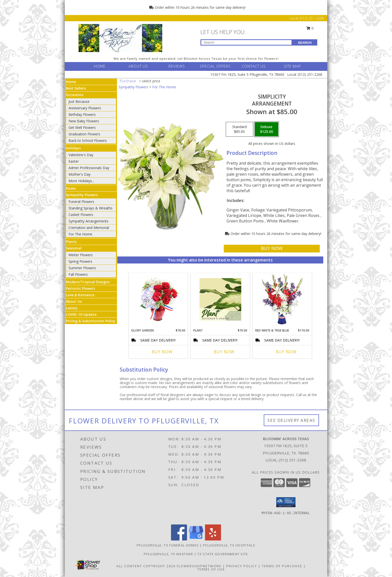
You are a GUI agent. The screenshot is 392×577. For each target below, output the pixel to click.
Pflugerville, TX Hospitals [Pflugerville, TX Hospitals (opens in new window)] (229, 545)
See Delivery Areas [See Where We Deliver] (291, 420)
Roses (71, 188)
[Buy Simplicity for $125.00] (272, 249)
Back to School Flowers (88, 140)
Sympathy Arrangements (88, 221)
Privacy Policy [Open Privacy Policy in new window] (242, 566)
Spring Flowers (80, 261)
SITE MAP (292, 66)
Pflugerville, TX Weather (168, 554)
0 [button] (310, 28)
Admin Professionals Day (89, 168)
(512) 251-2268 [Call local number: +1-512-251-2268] (292, 460)
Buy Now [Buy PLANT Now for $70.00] (224, 352)
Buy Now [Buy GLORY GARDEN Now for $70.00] (162, 352)
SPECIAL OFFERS (215, 66)
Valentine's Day (81, 155)
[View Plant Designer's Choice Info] (220, 299)
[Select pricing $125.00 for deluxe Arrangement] (266, 129)
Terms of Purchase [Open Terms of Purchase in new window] (282, 566)
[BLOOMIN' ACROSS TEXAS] (120, 38)
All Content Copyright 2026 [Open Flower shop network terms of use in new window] (146, 566)
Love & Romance (80, 295)
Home (71, 82)
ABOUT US (138, 66)
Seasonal (74, 248)
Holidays (73, 148)
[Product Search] (246, 42)
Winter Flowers (81, 255)
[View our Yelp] (213, 539)
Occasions (74, 95)
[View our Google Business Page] (196, 539)
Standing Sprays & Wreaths (90, 208)
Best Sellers (76, 88)
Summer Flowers (82, 268)
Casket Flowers (81, 215)
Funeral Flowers (81, 202)
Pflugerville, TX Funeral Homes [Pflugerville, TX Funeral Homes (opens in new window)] (168, 545)
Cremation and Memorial (89, 228)
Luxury (72, 308)
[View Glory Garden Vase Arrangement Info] (158, 299)
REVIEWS (177, 66)
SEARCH (305, 43)
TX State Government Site (223, 554)
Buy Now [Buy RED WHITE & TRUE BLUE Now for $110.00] (286, 352)
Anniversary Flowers (85, 108)
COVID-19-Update (81, 314)
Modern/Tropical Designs (88, 282)
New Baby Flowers (84, 121)
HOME (100, 66)
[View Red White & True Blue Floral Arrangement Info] (282, 299)
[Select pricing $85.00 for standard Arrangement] (239, 129)
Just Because (79, 101)
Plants (71, 242)
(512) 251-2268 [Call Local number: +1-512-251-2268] (312, 18)
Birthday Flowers (82, 114)
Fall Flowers (78, 274)
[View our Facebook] (179, 539)
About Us (74, 301)
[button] (286, 502)
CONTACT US (254, 66)
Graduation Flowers (84, 134)
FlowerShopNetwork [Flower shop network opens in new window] (199, 566)
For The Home (80, 234)
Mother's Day (79, 174)
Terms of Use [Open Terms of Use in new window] (211, 569)
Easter (74, 161)
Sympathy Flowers (82, 195)
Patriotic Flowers (80, 288)
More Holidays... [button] (81, 181)
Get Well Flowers (82, 127)
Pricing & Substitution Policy (90, 321)
